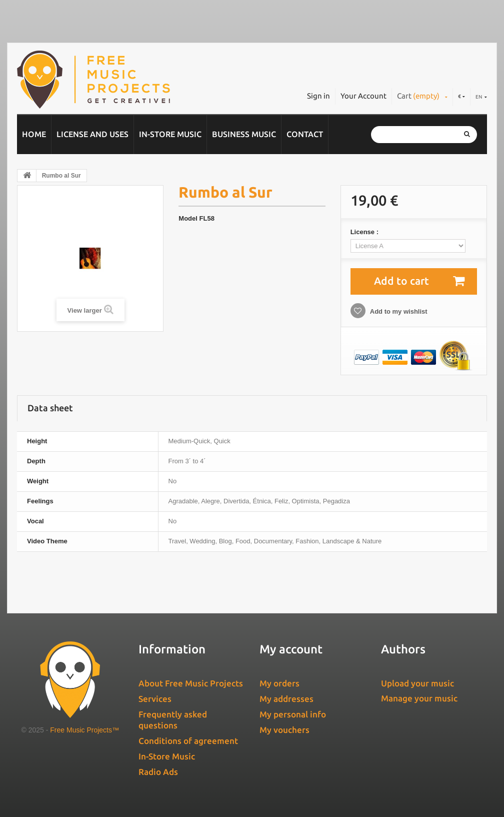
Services (155, 699)
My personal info (293, 714)
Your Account (363, 96)
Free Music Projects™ (84, 730)
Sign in (318, 96)
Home (34, 134)
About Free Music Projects (191, 683)
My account (291, 649)
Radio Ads (158, 772)
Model (188, 218)
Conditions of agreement (188, 741)
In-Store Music (170, 134)
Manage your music (419, 698)
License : (365, 232)
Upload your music (417, 683)
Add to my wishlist (398, 311)
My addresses (286, 699)
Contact (305, 134)
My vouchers (284, 730)
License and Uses (92, 134)
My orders (279, 683)
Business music (244, 134)
